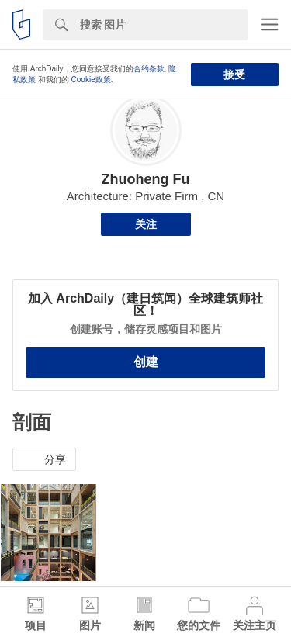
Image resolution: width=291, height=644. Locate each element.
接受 (234, 74)
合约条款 (149, 69)
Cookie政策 (91, 80)
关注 (146, 224)
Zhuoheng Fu (146, 179)
